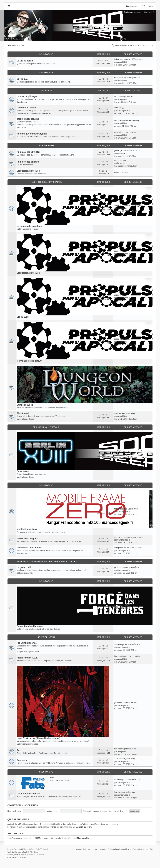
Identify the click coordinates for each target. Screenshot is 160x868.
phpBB (20, 849)
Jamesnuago (123, 795)
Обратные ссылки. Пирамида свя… (130, 206)
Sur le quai (22, 79)
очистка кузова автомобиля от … (128, 644)
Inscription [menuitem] (132, 6)
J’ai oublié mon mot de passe (95, 811)
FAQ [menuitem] (7, 39)
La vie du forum (25, 61)
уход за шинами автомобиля (126, 567)
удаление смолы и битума (125, 703)
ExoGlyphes (46, 91)
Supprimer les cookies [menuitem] (120, 849)
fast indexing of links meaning (126, 120)
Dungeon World (25, 405)
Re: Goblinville (120, 160)
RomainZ (121, 455)
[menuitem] (113, 46)
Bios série (22, 760)
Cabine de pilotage (27, 96)
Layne (120, 163)
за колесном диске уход (124, 759)
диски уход (119, 251)
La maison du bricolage (29, 226)
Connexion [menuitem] (147, 6)
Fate (52, 778)
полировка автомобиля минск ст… (129, 548)
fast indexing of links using (125, 749)
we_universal (16, 855)
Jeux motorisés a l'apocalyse (46, 182)
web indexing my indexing (125, 132)
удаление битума (122, 605)
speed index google (122, 339)
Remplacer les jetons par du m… (128, 78)
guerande (121, 153)
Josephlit (121, 62)
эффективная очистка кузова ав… (129, 384)
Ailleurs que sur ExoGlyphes (32, 134)
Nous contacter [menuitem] (100, 849)
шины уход (119, 108)
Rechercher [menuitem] (18, 39)
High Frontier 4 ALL (27, 658)
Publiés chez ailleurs (28, 162)
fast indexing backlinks (123, 97)
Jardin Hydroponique (28, 119)
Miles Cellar (34, 852)
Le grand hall (24, 567)
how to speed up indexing (125, 413)
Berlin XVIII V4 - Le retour (46, 427)
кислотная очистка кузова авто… (128, 537)
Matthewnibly (83, 838)
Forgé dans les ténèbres (30, 626)
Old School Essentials (29, 794)
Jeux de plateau (46, 637)
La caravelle (46, 73)
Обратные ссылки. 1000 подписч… (129, 59)
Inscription (31, 805)
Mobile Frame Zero (27, 529)
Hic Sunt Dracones (27, 643)
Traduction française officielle (18, 852)
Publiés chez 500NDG (28, 152)
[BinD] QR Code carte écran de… (128, 151)
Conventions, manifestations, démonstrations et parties (46, 562)
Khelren (32, 419)
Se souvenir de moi (119, 811)
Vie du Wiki (23, 317)
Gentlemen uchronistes (29, 548)
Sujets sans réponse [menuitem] (132, 12)
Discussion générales (28, 171)
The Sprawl (23, 413)
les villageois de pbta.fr (29, 361)
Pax (19, 750)
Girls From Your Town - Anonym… (128, 452)
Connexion (14, 805)
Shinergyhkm (123, 111)
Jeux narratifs (46, 146)
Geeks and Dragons (27, 539)
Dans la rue (23, 471)
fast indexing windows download (127, 656)
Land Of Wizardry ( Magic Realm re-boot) (38, 738)
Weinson (121, 80)
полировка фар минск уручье (127, 509)
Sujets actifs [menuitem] (149, 12)
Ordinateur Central (27, 108)
